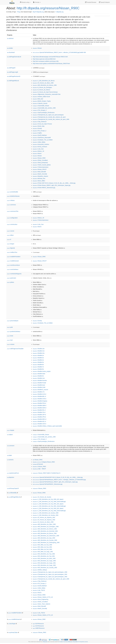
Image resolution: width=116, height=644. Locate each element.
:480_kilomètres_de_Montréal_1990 (45, 531)
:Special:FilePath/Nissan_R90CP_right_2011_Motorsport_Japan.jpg (55, 482)
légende (11, 248)
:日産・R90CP (39, 469)
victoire (11, 344)
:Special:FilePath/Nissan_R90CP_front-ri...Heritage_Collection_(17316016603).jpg (59, 480)
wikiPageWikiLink (13, 81)
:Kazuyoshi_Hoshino (41, 144)
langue (11, 244)
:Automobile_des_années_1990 (44, 108)
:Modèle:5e (38, 362)
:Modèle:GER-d (40, 408)
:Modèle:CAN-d (40, 399)
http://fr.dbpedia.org (38, 12)
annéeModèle (13, 192)
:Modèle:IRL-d (39, 410)
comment (11, 446)
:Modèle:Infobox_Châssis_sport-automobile (47, 426)
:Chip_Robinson (40, 122)
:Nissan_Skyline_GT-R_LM (43, 597)
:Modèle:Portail (39, 383)
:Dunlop (37, 128)
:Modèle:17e (39, 392)
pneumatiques (13, 321)
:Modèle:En (38, 376)
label (9, 455)
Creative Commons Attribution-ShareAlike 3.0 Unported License (73, 642)
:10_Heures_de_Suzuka (42, 497)
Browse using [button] (25, 2)
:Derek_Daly (39, 126)
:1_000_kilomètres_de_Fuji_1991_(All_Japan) (48, 504)
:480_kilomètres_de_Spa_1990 (44, 538)
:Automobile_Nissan (41, 106)
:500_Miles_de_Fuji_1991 (42, 547)
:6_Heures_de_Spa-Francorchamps (45, 92)
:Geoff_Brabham (40, 135)
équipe (11, 430)
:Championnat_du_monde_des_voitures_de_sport (49, 117)
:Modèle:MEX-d (40, 419)
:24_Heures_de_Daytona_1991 (44, 517)
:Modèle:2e (38, 355)
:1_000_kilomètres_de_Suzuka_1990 (46, 513)
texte (10, 336)
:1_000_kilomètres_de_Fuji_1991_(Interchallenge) (49, 506)
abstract (10, 38)
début (10, 235)
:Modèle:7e (38, 367)
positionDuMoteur (14, 332)
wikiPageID (11, 68)
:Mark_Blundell (39, 172)
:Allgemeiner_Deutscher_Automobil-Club (47, 94)
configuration (12, 218)
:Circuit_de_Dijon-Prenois (42, 124)
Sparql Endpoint (104, 2)
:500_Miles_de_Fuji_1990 (42, 545)
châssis (11, 200)
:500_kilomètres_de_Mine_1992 (44, 558)
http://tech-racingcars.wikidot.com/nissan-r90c (46, 61)
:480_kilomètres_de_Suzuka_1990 (45, 540)
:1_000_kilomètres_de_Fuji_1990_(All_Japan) (48, 499)
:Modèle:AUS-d (39, 394)
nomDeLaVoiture (13, 265)
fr (9, 239)
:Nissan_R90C (38, 460)
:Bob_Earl (38, 99)
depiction (11, 477)
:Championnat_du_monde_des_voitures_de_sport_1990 (51, 119)
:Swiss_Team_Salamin (42, 604)
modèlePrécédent (14, 257)
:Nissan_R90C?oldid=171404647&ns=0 (47, 473)
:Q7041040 (38, 464)
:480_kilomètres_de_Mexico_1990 (45, 529)
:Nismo (37, 153)
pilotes (11, 282)
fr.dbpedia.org (60, 12)
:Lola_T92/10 (39, 590)
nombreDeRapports (14, 274)
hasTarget (12, 624)
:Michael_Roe (39, 178)
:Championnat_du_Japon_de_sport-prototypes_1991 (50, 574)
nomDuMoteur (13, 269)
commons (11, 205)
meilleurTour (12, 252)
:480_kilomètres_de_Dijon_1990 (44, 524)
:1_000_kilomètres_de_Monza (44, 81)
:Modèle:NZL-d (39, 421)
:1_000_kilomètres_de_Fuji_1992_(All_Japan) (48, 508)
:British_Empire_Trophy (42, 101)
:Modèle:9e (38, 369)
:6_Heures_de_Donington (42, 87)
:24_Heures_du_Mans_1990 (43, 83)
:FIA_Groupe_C (40, 110)
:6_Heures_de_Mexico (42, 90)
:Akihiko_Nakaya (40, 570)
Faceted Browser (91, 2)
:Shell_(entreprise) (40, 163)
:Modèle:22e (39, 353)
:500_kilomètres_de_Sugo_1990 (44, 561)
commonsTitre (13, 211)
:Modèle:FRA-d (39, 403)
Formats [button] (37, 2)
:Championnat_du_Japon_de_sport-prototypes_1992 (50, 577)
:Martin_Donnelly (40, 174)
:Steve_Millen (39, 181)
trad (10, 340)
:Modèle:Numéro (40, 380)
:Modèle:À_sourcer (41, 390)
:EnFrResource (38, 626)
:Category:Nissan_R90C (44, 462)
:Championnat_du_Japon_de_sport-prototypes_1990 (50, 572)
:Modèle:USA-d (39, 424)
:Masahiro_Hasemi (40, 176)
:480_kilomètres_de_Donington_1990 (46, 527)
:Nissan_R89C (39, 158)
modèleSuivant (13, 261)
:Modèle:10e (39, 349)
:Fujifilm (37, 133)
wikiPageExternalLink (14, 57)
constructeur (12, 224)
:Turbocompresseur (41, 167)
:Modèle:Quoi (39, 385)
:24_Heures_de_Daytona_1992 (44, 520)
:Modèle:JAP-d (39, 415)
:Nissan (37, 48)
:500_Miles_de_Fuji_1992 (42, 549)
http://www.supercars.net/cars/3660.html (44, 59)
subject (10, 435)
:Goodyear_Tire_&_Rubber (43, 140)
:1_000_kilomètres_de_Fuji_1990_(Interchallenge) (49, 502)
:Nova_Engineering (41, 599)
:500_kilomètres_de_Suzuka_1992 (45, 568)
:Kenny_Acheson (40, 147)
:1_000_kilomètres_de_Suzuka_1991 (46, 515)
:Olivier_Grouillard (40, 160)
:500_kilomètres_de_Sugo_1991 (44, 563)
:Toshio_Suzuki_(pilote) (42, 165)
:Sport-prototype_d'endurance (44, 113)
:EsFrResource (38, 624)
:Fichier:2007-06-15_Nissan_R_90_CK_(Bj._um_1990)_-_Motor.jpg (54, 183)
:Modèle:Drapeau (40, 401)
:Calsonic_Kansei (40, 103)
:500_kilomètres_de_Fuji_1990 (44, 554)
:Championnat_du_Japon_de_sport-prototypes (48, 115)
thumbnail (11, 52)
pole (10, 327)
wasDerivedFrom (13, 473)
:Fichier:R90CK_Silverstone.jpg (44, 188)
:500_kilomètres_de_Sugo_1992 (44, 565)
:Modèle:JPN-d (39, 417)
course (11, 231)
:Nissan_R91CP (40, 169)
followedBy (12, 493)
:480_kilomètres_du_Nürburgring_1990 (46, 543)
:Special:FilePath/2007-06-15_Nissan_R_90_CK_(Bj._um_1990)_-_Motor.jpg (58, 477)
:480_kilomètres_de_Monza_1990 (45, 85)
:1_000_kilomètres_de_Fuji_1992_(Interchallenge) (49, 511)
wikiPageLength (13, 72)
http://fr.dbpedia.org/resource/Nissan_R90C (48, 8)
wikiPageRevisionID (14, 76)
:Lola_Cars (38, 149)
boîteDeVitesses (13, 196)
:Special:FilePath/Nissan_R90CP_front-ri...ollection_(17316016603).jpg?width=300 (59, 52)
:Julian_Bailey (39, 142)
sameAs (10, 460)
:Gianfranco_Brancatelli (42, 138)
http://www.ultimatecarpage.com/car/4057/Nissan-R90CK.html (50, 57)
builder (10, 48)
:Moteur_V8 (38, 151)
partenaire (12, 278)
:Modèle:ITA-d (39, 412)
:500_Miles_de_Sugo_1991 (43, 552)
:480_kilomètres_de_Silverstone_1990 (46, 536)
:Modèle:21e (39, 351)
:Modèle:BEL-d (39, 396)
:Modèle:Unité (39, 387)
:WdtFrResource (39, 628)
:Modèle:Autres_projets (42, 371)
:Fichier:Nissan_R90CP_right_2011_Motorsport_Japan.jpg (52, 185)
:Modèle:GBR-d (40, 406)
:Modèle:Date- (39, 374)
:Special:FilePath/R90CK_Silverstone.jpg (48, 484)
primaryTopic (13, 632)
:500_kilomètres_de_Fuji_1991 (44, 556)
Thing (19, 12)
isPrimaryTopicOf (13, 488)
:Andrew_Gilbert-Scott (41, 97)
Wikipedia (45, 642)
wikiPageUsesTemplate (15, 349)
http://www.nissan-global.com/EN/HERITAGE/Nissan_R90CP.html (51, 64)
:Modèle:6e (38, 365)
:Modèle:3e (38, 358)
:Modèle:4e (38, 360)
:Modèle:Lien (39, 378)
